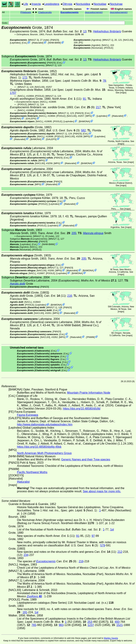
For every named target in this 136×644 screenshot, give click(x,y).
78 (104, 81)
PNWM (91, 337)
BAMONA (15, 119)
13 (85, 31)
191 (25, 612)
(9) (84, 107)
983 (61, 625)
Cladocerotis (45, 12)
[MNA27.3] (33, 40)
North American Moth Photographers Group (44, 453)
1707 (13, 93)
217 (98, 107)
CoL (24, 43)
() (94, 12)
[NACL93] (128, 40)
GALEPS (31, 119)
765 (34, 625)
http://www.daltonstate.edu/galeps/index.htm (45, 424)
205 (74, 233)
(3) (63, 130)
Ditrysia (67, 4)
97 (93, 536)
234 (26, 555)
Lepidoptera (52, 4)
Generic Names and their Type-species (86, 459)
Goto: (63, 23)
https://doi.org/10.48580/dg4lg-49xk (39, 447)
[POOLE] (109, 48)
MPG (89, 116)
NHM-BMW (54, 43)
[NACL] (105, 45)
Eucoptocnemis (70, 12)
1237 (91, 625)
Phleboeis (26, 12)
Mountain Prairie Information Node (89, 393)
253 (90, 622)
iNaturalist (38, 43)
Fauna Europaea (28, 415)
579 (103, 545)
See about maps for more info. (102, 491)
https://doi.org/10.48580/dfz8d (82, 409)
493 (117, 622)
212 (120, 552)
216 (70, 296)
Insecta (36, 4)
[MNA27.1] (108, 40)
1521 (120, 625)
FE (81, 43)
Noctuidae (100, 4)
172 (25, 78)
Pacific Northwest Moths (32, 472)
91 (84, 99)
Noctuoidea (83, 4)
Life (26, 4)
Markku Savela (111, 638)
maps (123, 93)
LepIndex (15, 43)
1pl (112, 530)
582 (83, 130)
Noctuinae (116, 4)
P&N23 (55, 40)
